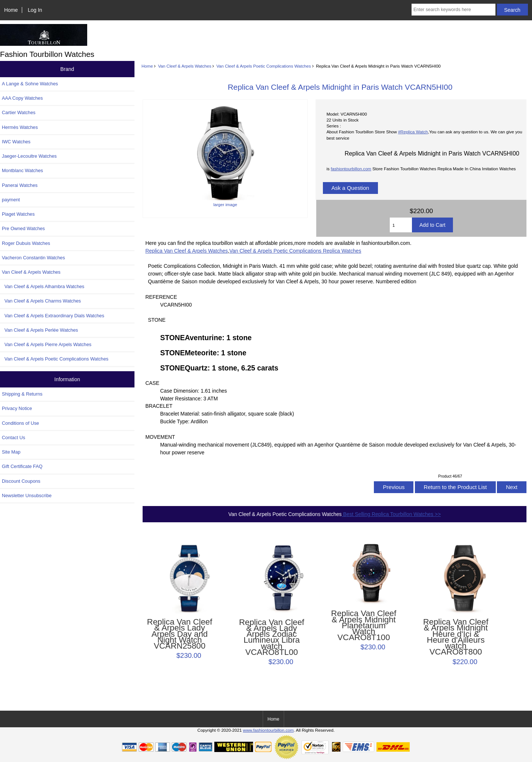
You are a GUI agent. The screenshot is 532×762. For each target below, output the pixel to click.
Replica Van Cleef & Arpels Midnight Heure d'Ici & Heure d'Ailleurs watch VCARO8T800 (456, 637)
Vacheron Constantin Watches (33, 258)
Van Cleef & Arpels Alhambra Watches (43, 286)
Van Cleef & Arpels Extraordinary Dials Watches (53, 316)
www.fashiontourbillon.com (268, 730)
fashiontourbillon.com (351, 169)
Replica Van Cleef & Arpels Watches (186, 251)
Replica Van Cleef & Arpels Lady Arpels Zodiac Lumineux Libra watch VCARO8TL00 (272, 637)
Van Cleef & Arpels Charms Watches (41, 301)
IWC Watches (16, 142)
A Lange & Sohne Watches (30, 84)
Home (11, 10)
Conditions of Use (21, 423)
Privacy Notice (17, 408)
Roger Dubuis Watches (26, 243)
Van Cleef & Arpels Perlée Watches (40, 330)
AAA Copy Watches (22, 98)
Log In (35, 10)
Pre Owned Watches (23, 228)
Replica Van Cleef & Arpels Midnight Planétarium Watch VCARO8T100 (364, 626)
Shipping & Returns (22, 394)
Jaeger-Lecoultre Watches (29, 156)
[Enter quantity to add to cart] (401, 225)
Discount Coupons (21, 481)
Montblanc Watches (23, 170)
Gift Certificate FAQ (22, 466)
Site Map (11, 452)
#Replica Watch (413, 132)
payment (11, 200)
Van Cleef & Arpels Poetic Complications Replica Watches (295, 251)
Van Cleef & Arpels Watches (185, 66)
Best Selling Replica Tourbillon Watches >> (391, 514)
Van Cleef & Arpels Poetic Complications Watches (264, 66)
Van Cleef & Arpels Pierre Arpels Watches (47, 344)
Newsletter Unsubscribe (27, 496)
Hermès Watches (20, 127)
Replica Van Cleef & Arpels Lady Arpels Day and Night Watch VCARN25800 (180, 634)
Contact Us (13, 438)
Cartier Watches (19, 112)
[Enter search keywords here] (453, 10)
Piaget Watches (18, 214)
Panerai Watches (20, 185)
